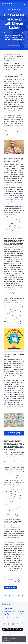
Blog (10, 9)
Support (11, 620)
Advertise (5, 620)
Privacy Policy (13, 633)
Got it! (21, 639)
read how (6, 640)
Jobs (17, 618)
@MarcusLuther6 (14, 584)
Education (17, 9)
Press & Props (11, 618)
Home (4, 618)
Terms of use (5, 633)
